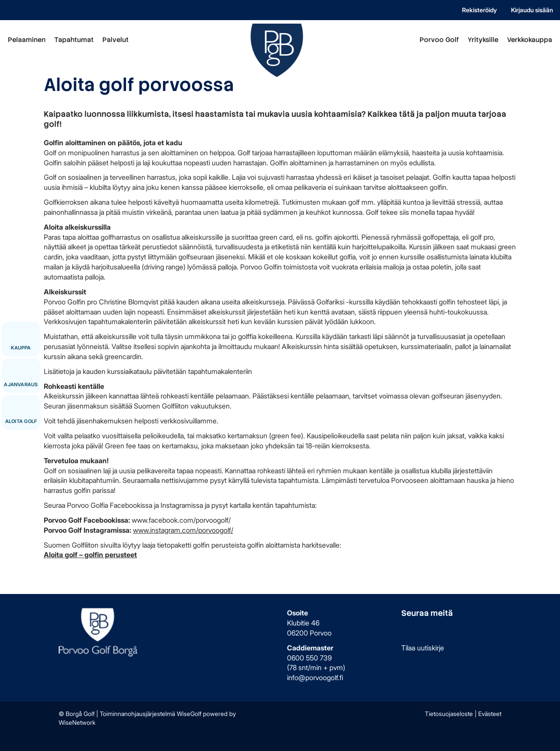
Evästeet (490, 714)
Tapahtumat (74, 40)
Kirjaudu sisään (532, 10)
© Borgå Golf (77, 714)
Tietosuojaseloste (449, 714)
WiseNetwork (77, 722)
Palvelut (115, 40)
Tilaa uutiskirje (423, 648)
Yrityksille (483, 40)
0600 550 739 (309, 658)
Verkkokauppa (530, 40)
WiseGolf (189, 714)
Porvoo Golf (439, 40)
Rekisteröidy (479, 10)
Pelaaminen (27, 40)
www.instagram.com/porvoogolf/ (183, 530)
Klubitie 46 (303, 623)
